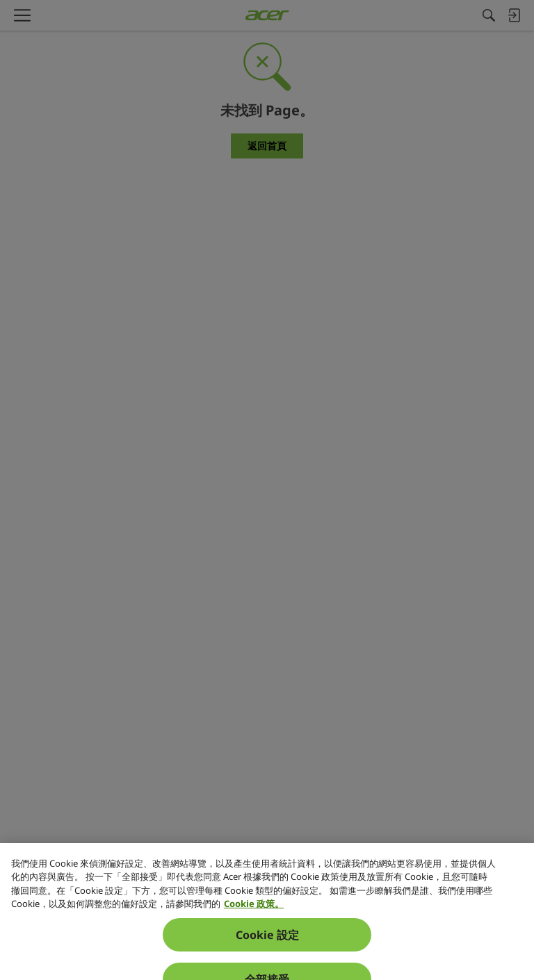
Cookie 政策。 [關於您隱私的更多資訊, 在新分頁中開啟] (254, 938)
